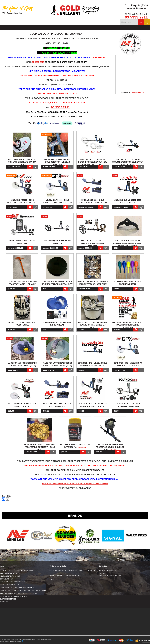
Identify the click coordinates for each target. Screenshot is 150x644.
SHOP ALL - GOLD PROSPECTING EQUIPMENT (17, 570)
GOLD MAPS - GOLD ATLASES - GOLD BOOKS (17, 588)
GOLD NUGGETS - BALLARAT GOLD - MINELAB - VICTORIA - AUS (24, 590)
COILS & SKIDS (45, 28)
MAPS (66, 28)
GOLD (73, 28)
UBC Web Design (16, 641)
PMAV (52, 580)
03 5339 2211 (136, 17)
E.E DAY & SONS (96, 28)
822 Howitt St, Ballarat (136, 14)
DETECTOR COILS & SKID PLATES (13, 582)
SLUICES (58, 28)
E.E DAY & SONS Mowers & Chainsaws (14, 596)
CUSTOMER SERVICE (8, 599)
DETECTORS (25, 28)
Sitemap (2, 641)
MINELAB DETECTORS (8, 573)
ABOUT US (4, 602)
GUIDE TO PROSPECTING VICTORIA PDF (65, 575)
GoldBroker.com (137, 92)
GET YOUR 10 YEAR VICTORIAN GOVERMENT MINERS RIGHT (72, 571)
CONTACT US (111, 28)
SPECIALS (82, 28)
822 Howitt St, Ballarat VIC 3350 (110, 576)
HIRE (35, 28)
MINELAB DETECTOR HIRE (10, 576)
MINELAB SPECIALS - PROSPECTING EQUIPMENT (18, 593)
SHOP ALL (13, 28)
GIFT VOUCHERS (6, 579)
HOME (4, 28)
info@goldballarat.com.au (108, 571)
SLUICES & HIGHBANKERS (10, 585)
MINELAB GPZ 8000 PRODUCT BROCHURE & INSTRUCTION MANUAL (75, 484)
